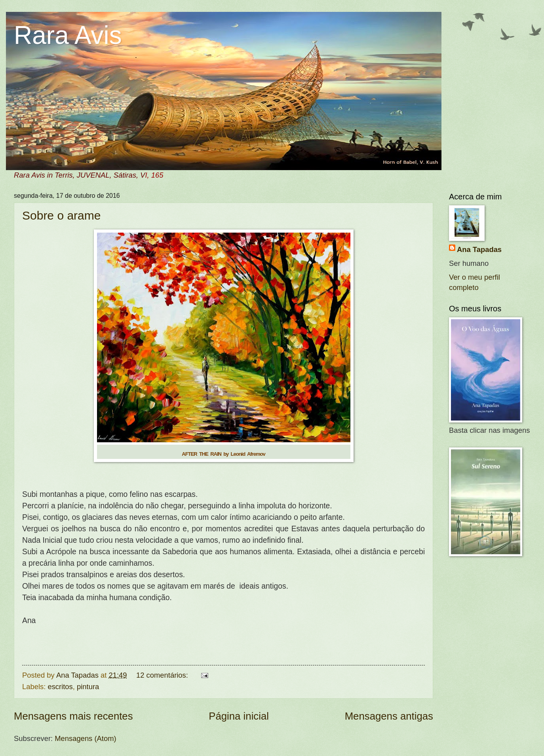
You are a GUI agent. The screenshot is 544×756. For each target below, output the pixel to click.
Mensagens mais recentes (73, 716)
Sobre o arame (61, 215)
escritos (60, 687)
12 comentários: (163, 675)
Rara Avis (68, 35)
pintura (88, 687)
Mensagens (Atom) (85, 738)
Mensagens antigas (389, 716)
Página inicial (239, 716)
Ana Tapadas (479, 249)
